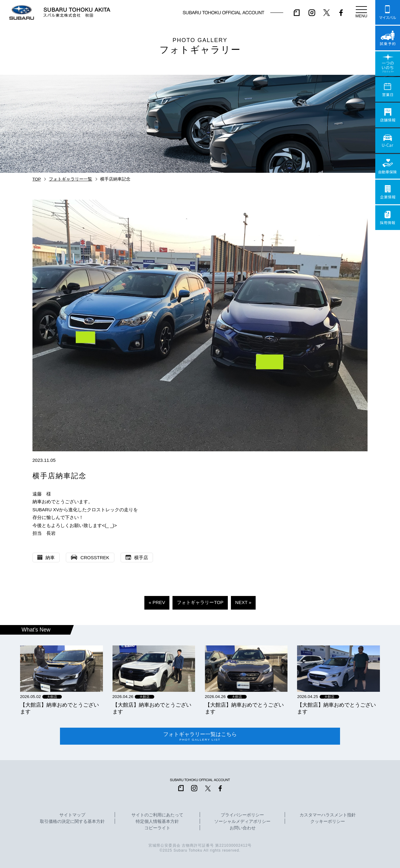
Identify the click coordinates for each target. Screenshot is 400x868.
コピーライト (157, 828)
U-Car (388, 141)
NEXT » (243, 602)
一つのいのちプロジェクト (388, 64)
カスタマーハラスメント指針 (328, 815)
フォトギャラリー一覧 (70, 179)
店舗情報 (388, 115)
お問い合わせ (243, 828)
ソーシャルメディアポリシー (242, 822)
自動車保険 (388, 166)
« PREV (157, 602)
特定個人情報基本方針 (157, 822)
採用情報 (388, 218)
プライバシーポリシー (242, 815)
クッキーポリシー (328, 822)
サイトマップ (72, 815)
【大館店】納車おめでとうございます (60, 708)
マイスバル (388, 12)
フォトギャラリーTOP (200, 602)
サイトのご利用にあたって (157, 815)
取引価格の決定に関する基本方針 (72, 822)
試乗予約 (388, 38)
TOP (37, 179)
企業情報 (388, 192)
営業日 (388, 89)
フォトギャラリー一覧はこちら (200, 736)
